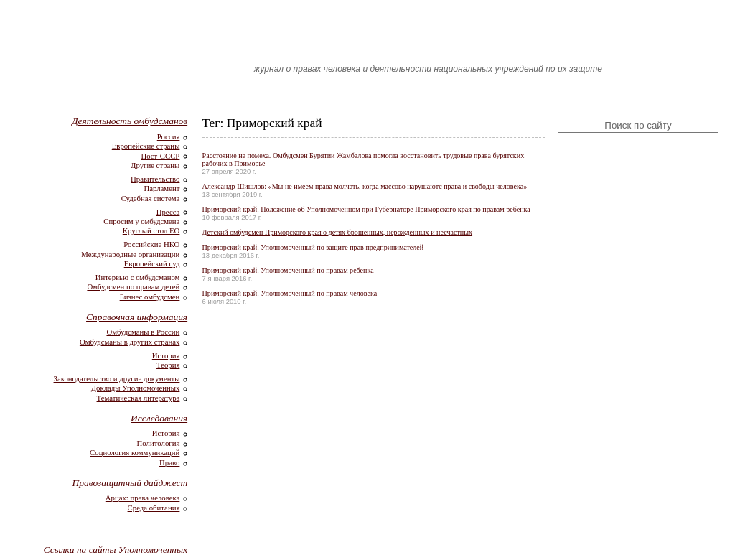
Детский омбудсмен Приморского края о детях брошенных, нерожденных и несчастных (337, 232)
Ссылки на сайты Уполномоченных (116, 550)
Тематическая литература (139, 398)
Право (169, 462)
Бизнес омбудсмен (150, 297)
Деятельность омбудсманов (130, 121)
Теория (168, 365)
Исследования (159, 418)
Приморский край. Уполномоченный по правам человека (290, 293)
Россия (169, 136)
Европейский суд (152, 263)
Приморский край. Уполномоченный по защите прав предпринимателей (313, 247)
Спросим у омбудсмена (141, 221)
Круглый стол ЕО (151, 230)
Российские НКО (151, 244)
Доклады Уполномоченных (136, 388)
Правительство (155, 179)
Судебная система (151, 198)
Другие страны (155, 165)
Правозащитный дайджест (130, 483)
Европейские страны (146, 146)
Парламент (161, 188)
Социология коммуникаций (135, 452)
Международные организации (130, 254)
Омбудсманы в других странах (130, 342)
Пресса (168, 212)
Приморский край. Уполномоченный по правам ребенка (288, 270)
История (166, 355)
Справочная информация (137, 317)
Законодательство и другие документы (117, 378)
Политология (159, 443)
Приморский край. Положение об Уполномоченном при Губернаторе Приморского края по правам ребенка (366, 209)
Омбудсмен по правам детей (133, 286)
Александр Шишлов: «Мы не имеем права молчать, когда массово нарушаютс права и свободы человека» (365, 186)
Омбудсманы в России (143, 332)
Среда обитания (154, 508)
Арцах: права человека (143, 498)
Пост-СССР (160, 156)
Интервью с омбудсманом (138, 277)
